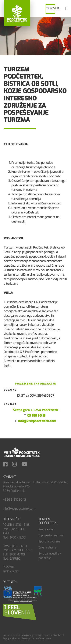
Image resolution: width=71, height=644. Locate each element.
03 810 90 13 (36, 416)
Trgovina (53, 8)
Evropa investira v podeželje (50, 556)
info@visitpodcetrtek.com (37, 421)
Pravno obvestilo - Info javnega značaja (22, 635)
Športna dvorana (49, 542)
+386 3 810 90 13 (14, 500)
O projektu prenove (51, 535)
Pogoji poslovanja (12, 639)
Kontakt (9, 477)
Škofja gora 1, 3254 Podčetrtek (36, 410)
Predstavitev (46, 529)
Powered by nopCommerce (36, 639)
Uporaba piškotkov (53, 635)
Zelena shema (47, 548)
